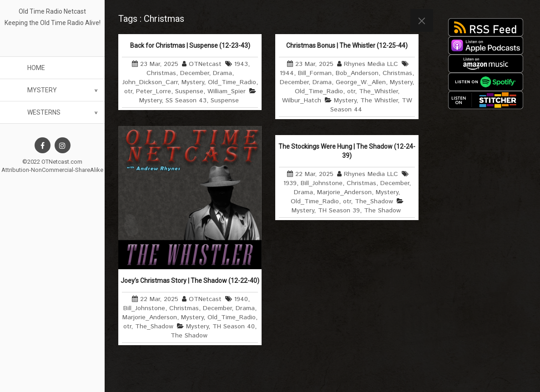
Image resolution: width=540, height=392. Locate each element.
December (194, 73)
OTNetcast (205, 64)
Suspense (189, 91)
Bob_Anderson (357, 73)
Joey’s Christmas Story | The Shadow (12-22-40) (190, 281)
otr (128, 91)
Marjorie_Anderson (150, 317)
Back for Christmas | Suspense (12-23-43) (190, 45)
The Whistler (379, 101)
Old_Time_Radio (232, 82)
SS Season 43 (186, 101)
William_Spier (227, 91)
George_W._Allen (361, 82)
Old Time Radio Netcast (52, 11)
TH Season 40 (234, 327)
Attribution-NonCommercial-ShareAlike (52, 170)
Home (36, 68)
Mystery (42, 90)
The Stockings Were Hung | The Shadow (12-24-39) (347, 151)
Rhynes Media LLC (371, 64)
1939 (290, 183)
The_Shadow (154, 327)
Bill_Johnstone (144, 308)
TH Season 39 (339, 211)
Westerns (44, 112)
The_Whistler (378, 91)
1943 (241, 64)
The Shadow (189, 336)
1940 (241, 299)
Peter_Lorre (154, 91)
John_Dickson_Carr (150, 82)
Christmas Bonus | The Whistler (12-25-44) (347, 45)
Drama (222, 73)
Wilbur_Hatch (302, 101)
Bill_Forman (315, 73)
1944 (287, 73)
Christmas (161, 73)
